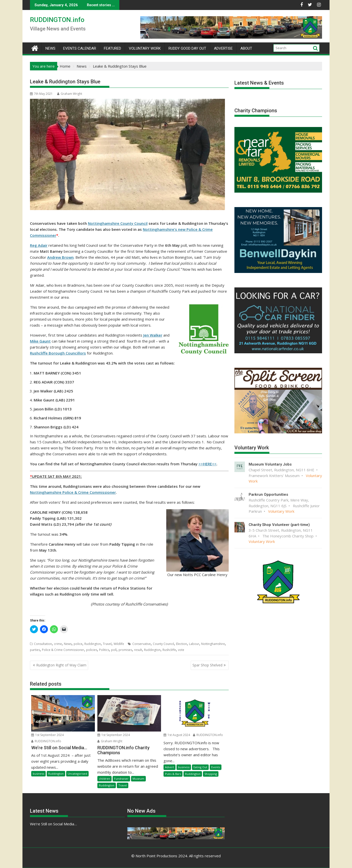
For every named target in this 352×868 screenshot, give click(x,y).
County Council (163, 644)
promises (125, 650)
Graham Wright (70, 94)
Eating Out (200, 767)
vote (181, 650)
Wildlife (119, 644)
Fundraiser (121, 779)
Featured (112, 48)
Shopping (211, 774)
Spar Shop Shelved (207, 665)
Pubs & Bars (173, 774)
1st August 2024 (177, 735)
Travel (107, 644)
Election (181, 644)
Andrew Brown (60, 257)
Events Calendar (80, 48)
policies (92, 650)
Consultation (43, 644)
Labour (194, 644)
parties (35, 650)
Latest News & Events (259, 83)
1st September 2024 (47, 735)
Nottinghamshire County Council (118, 223)
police (78, 644)
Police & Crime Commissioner (63, 650)
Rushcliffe (169, 650)
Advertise (223, 48)
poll (114, 650)
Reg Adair (39, 245)
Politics (104, 650)
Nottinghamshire (213, 644)
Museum (138, 779)
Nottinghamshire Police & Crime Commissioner (73, 492)
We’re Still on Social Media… (53, 824)
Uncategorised (77, 774)
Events (216, 767)
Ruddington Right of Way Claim (61, 665)
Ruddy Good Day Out (187, 48)
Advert (170, 767)
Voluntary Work (145, 48)
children (104, 779)
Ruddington (93, 644)
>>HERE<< (207, 464)
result (138, 650)
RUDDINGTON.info (57, 20)
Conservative (142, 644)
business (38, 774)
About (246, 48)
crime (58, 644)
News (50, 48)
